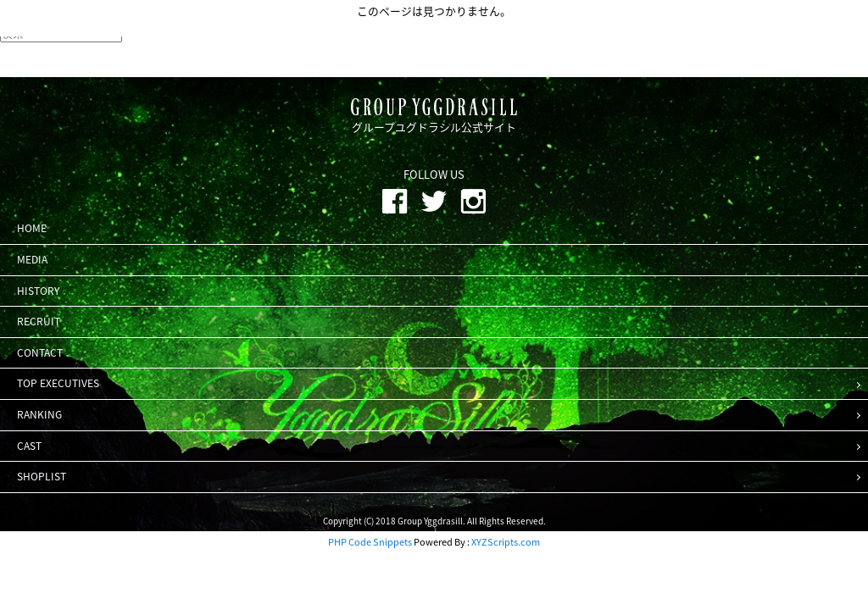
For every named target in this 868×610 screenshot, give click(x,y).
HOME (32, 228)
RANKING (39, 414)
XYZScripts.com (506, 542)
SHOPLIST (42, 476)
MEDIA (32, 259)
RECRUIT (39, 321)
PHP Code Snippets (370, 542)
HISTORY (38, 291)
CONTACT (40, 352)
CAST (29, 446)
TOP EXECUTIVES (58, 383)
